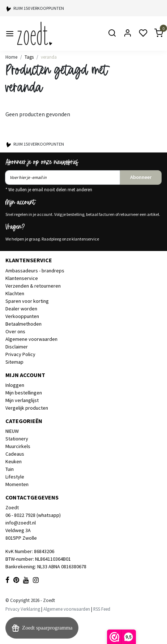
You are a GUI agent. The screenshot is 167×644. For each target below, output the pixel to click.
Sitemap (14, 362)
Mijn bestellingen (24, 393)
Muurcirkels (18, 446)
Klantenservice (22, 278)
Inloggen (15, 385)
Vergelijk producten (27, 408)
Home (11, 57)
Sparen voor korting (27, 301)
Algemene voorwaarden (31, 339)
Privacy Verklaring (23, 609)
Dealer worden (21, 309)
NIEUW (12, 431)
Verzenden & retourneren (33, 286)
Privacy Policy (20, 354)
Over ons (15, 331)
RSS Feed (102, 609)
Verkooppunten (22, 316)
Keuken (14, 461)
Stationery (17, 439)
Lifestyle (15, 477)
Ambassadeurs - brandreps (35, 271)
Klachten (15, 293)
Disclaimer (17, 347)
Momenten (17, 484)
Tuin (10, 469)
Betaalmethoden (23, 324)
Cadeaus (15, 454)
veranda (49, 57)
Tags (29, 57)
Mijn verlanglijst (22, 400)
